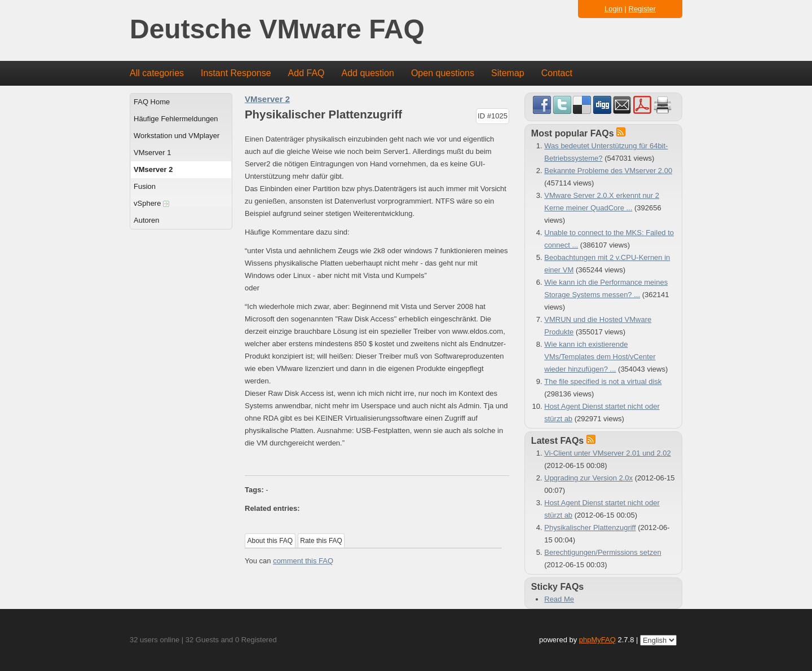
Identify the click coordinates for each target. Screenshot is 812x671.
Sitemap (508, 73)
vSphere (151, 203)
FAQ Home (152, 102)
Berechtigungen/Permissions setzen (603, 552)
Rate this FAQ (321, 541)
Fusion (145, 186)
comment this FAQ (303, 561)
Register (642, 9)
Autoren (147, 220)
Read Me (559, 599)
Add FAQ (306, 73)
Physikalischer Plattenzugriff (590, 527)
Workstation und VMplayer (176, 136)
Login (614, 9)
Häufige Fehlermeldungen (176, 119)
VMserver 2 (153, 169)
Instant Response (236, 73)
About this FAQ (270, 541)
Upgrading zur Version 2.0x (588, 478)
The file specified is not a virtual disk (603, 381)
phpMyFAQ (597, 640)
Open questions (443, 73)
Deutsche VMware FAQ (277, 30)
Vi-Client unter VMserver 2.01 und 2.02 (608, 453)
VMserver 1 (152, 153)
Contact (557, 73)
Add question (368, 73)
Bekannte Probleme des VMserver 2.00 (608, 171)
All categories (157, 73)
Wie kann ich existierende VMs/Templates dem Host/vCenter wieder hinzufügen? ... (600, 357)
